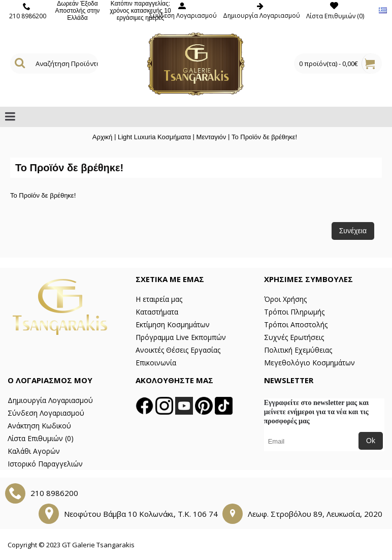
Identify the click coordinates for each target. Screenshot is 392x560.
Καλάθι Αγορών (34, 451)
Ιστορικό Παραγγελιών (45, 464)
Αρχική (103, 137)
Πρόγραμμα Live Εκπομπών (181, 337)
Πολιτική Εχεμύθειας (298, 350)
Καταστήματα (157, 312)
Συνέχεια (353, 231)
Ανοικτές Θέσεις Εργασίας (178, 350)
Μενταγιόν (211, 137)
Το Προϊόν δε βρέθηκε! (264, 137)
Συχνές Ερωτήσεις (294, 337)
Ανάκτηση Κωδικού (39, 426)
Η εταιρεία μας (159, 299)
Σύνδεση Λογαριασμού (46, 413)
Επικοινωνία (156, 363)
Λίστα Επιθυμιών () (41, 438)
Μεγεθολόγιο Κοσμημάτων (309, 363)
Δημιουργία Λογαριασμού (50, 400)
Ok (371, 441)
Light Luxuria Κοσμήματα (154, 137)
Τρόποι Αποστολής (296, 324)
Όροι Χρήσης (285, 299)
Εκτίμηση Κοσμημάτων (173, 324)
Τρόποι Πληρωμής (294, 312)
